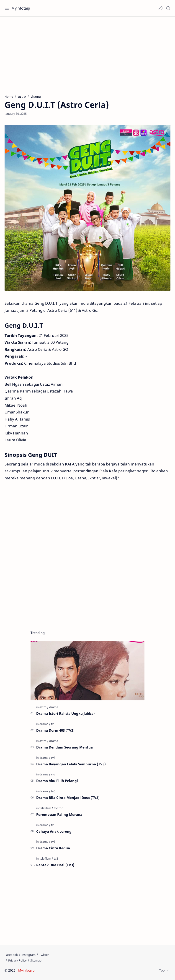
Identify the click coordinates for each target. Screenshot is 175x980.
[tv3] (53, 724)
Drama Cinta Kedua (53, 848)
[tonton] (59, 808)
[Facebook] (11, 955)
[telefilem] (46, 808)
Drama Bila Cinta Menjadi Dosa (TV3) (68, 798)
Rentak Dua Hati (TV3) (55, 865)
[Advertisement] (87, 53)
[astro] (44, 707)
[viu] (53, 774)
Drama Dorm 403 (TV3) (55, 730)
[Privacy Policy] (17, 960)
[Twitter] (44, 955)
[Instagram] (28, 955)
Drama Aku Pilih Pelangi (57, 781)
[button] (160, 8)
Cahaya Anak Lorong (54, 831)
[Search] (168, 8)
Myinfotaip (21, 8)
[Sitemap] (36, 960)
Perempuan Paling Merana (59, 814)
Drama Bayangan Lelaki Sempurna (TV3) (71, 764)
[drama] (54, 707)
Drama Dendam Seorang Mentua (64, 747)
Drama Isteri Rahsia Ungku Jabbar (66, 713)
